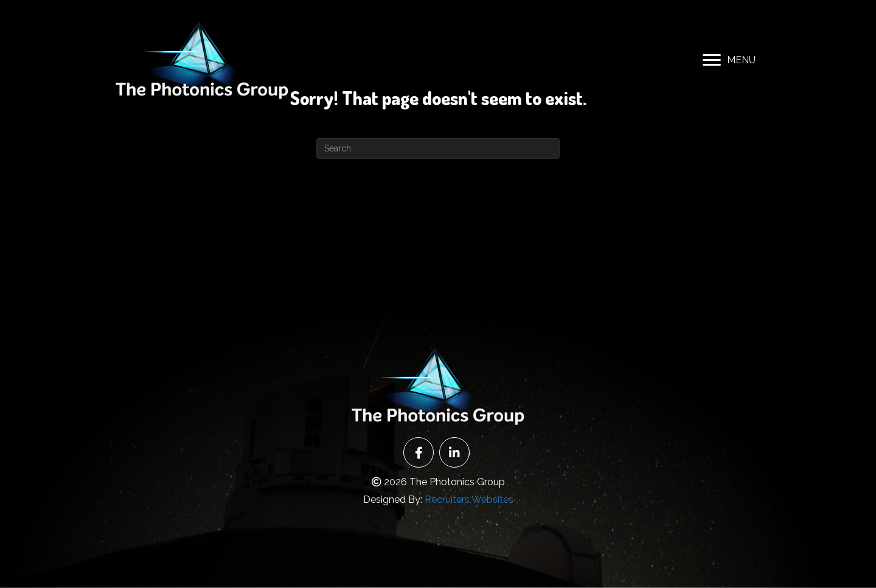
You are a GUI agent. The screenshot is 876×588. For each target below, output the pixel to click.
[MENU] (729, 60)
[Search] (438, 148)
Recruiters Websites (469, 500)
